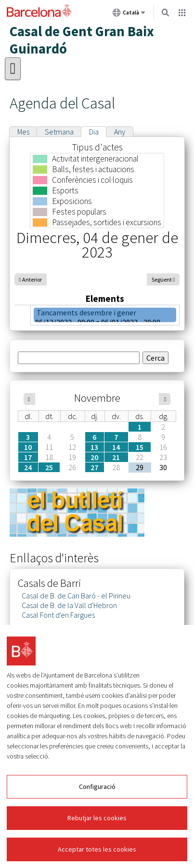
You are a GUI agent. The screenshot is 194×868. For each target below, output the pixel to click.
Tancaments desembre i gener (86, 312)
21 (116, 457)
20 (94, 457)
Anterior (32, 279)
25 (49, 467)
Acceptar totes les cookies (97, 849)
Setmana (59, 132)
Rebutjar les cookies (97, 818)
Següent (162, 279)
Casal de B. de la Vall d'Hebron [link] (69, 605)
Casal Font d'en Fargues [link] (58, 615)
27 (94, 467)
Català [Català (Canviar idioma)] (129, 14)
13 (94, 447)
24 (28, 467)
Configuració (97, 787)
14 (116, 447)
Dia (94, 132)
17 (28, 457)
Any (120, 132)
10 (28, 447)
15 (140, 447)
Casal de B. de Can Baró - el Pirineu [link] (76, 596)
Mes (23, 132)
